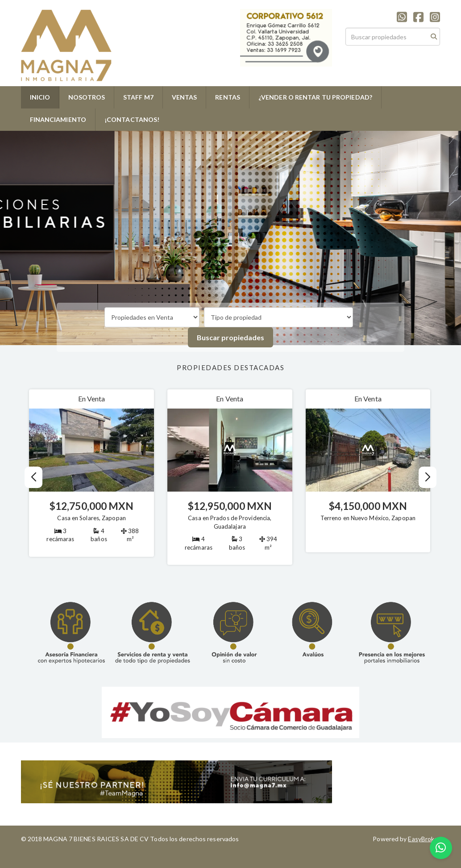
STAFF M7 (138, 97)
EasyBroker (424, 839)
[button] (427, 477)
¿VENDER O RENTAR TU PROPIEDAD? (315, 97)
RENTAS (228, 97)
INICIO (40, 97)
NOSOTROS (87, 97)
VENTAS (185, 97)
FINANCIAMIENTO (58, 119)
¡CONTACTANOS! (132, 119)
